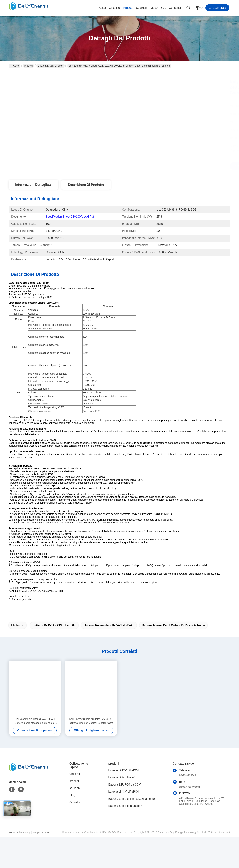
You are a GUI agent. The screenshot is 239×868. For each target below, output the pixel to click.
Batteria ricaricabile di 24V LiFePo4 (108, 631)
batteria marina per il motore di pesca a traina (173, 631)
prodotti (128, 8)
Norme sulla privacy (19, 838)
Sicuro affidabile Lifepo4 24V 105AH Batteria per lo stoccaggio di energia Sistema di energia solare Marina (35, 727)
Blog (163, 8)
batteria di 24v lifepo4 (51, 66)
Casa (103, 8)
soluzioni (142, 8)
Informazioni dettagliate (33, 185)
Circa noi (115, 8)
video (154, 8)
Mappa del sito (40, 838)
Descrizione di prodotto (86, 185)
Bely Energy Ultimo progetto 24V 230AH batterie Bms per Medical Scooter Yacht (91, 727)
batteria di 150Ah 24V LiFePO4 (53, 631)
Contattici (175, 8)
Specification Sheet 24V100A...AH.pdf (70, 217)
